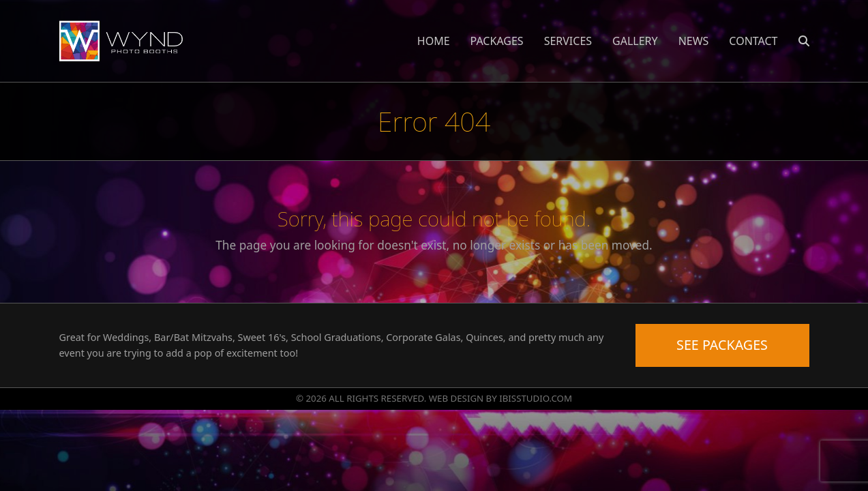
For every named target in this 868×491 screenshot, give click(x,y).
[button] (804, 41)
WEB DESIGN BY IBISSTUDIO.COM (500, 398)
